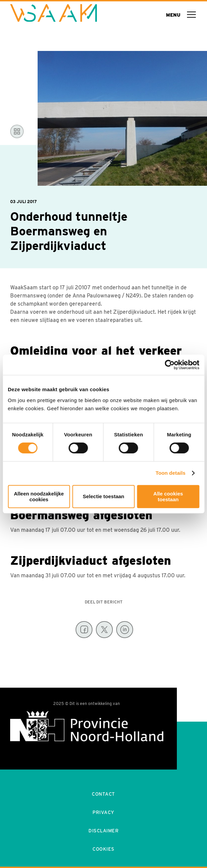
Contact (104, 794)
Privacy (104, 812)
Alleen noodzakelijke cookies (39, 496)
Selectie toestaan (104, 496)
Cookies (104, 849)
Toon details (170, 473)
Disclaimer (104, 831)
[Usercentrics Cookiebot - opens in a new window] (170, 365)
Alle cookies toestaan (168, 496)
